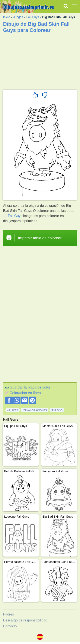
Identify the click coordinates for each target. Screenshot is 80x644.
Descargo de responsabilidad (25, 620)
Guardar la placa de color (30, 387)
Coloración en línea (25, 393)
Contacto (10, 626)
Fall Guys (33, 17)
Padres (8, 614)
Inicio (7, 17)
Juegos (18, 17)
